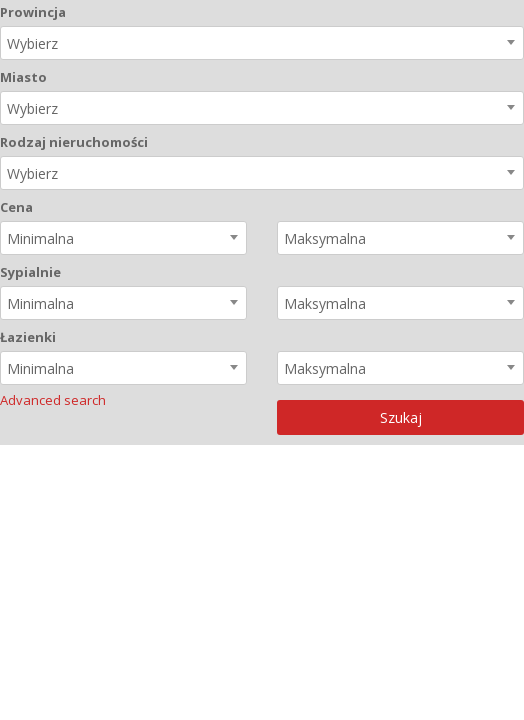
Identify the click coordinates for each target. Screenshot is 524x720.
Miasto (23, 77)
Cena (16, 207)
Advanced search (53, 400)
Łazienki (28, 337)
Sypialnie (30, 272)
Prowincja (33, 12)
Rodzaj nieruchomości (74, 142)
